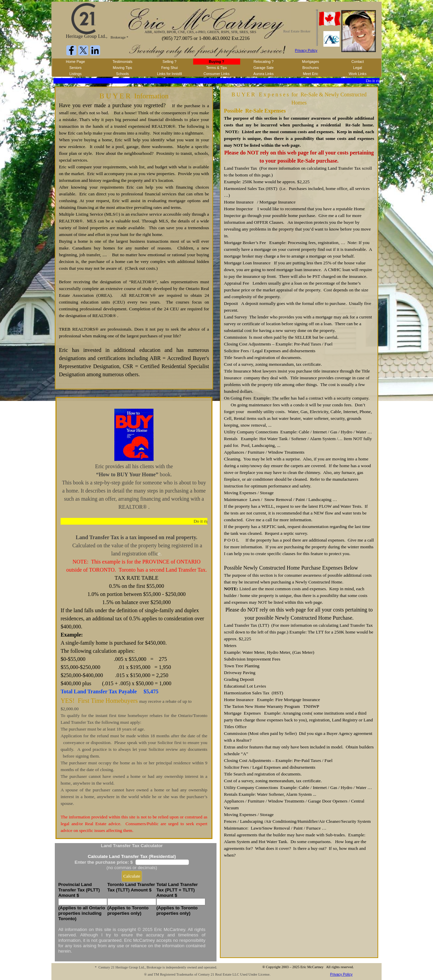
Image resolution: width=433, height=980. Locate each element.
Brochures (311, 68)
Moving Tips (123, 68)
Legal (358, 68)
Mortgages (311, 62)
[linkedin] (95, 50)
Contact (358, 62)
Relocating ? (263, 62)
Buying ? (216, 62)
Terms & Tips (216, 68)
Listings (75, 74)
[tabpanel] (134, 238)
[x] (83, 50)
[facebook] (71, 50)
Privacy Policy (306, 50)
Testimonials (123, 62)
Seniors (75, 68)
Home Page (75, 62)
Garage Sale (264, 68)
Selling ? (170, 62)
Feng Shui (170, 68)
